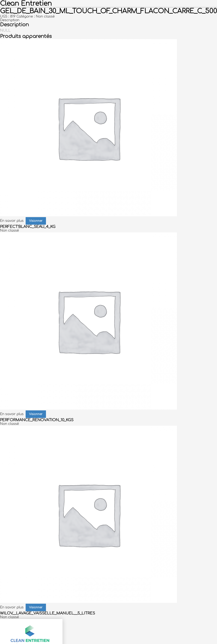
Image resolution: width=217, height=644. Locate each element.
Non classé (45, 16)
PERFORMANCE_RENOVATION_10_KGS (37, 420)
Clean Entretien (26, 4)
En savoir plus (12, 221)
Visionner (36, 221)
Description (10, 20)
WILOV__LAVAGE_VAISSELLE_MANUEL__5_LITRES (47, 613)
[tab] (108, 20)
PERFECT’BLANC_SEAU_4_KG (28, 227)
